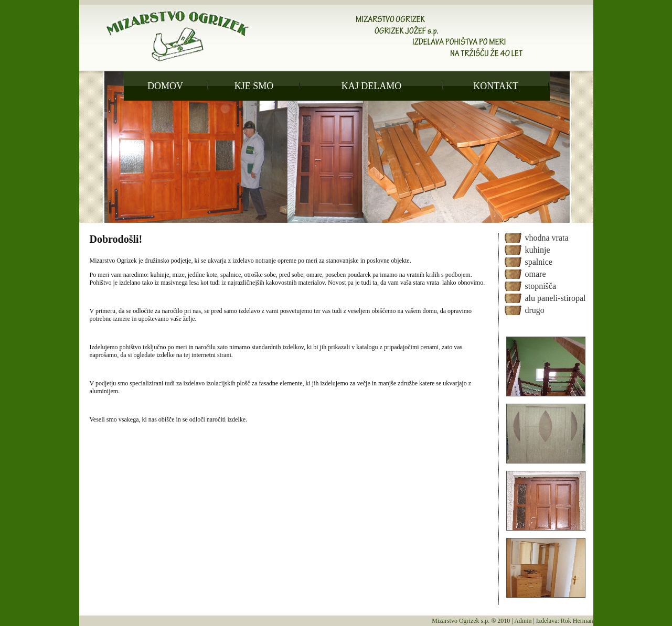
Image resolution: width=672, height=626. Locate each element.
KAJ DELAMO (372, 86)
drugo (535, 310)
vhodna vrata (547, 238)
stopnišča (541, 286)
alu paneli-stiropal (556, 298)
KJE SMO (254, 86)
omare (536, 274)
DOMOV (165, 86)
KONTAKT (496, 86)
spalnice (539, 262)
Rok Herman (577, 621)
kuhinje (538, 250)
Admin (523, 621)
